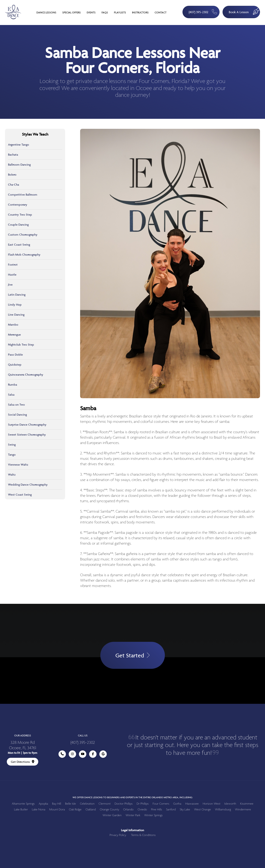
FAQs (105, 12)
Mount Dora (57, 809)
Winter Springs (153, 815)
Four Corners (161, 804)
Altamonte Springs (23, 804)
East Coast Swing (19, 244)
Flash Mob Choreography (24, 254)
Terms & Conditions (143, 835)
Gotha (177, 804)
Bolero (12, 174)
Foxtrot (13, 264)
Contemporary (18, 204)
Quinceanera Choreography (26, 374)
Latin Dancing (17, 294)
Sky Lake (185, 809)
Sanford (171, 809)
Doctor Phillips (124, 804)
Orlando (128, 809)
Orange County (109, 809)
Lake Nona (39, 809)
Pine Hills (157, 809)
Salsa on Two (16, 404)
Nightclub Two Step (21, 344)
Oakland (91, 809)
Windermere (243, 809)
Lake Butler (21, 809)
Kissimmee (247, 804)
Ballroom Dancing (19, 164)
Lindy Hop (15, 304)
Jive (10, 284)
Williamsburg (223, 809)
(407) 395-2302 (203, 12)
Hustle (12, 274)
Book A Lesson (244, 10)
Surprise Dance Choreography (27, 424)
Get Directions (23, 762)
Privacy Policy (118, 835)
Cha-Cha (14, 184)
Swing (12, 444)
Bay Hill (57, 804)
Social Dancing (17, 414)
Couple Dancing (18, 224)
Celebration (87, 804)
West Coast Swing (20, 494)
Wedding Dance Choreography (28, 484)
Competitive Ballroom (23, 194)
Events (91, 12)
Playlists (120, 12)
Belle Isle (71, 804)
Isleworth (230, 804)
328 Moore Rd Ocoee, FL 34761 (23, 745)
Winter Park (133, 815)
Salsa (11, 394)
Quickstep (15, 364)
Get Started (133, 655)
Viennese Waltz (18, 464)
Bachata (13, 154)
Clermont (105, 804)
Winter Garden (112, 815)
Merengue (14, 334)
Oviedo (142, 809)
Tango (12, 454)
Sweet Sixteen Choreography (27, 434)
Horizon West (212, 804)
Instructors (140, 12)
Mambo (13, 324)
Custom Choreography (23, 234)
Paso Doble (15, 354)
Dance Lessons (46, 12)
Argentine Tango (19, 144)
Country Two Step (20, 214)
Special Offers (72, 12)
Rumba (13, 384)
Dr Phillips (143, 804)
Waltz (12, 474)
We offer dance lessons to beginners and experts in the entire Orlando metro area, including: (133, 797)
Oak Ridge (75, 809)
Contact (161, 12)
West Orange (203, 809)
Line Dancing (16, 314)
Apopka (43, 804)
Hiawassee (192, 804)
